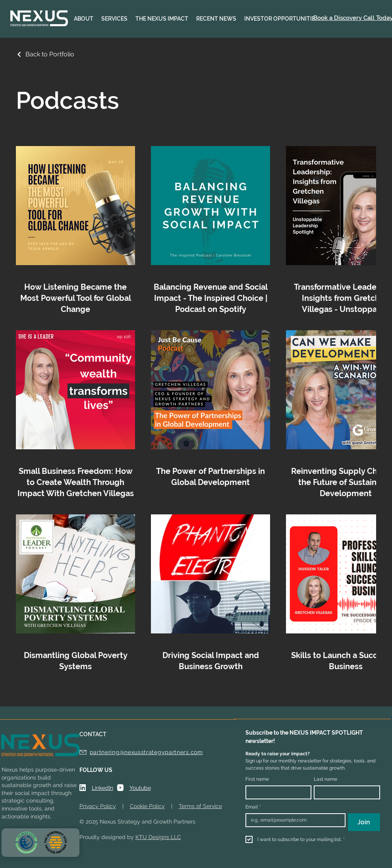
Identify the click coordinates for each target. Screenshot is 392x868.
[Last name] (345, 792)
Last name (325, 779)
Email (253, 807)
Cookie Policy (147, 806)
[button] (84, 19)
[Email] (293, 820)
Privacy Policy (98, 806)
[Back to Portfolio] (45, 54)
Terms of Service (200, 806)
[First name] (276, 792)
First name (257, 779)
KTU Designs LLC (158, 837)
